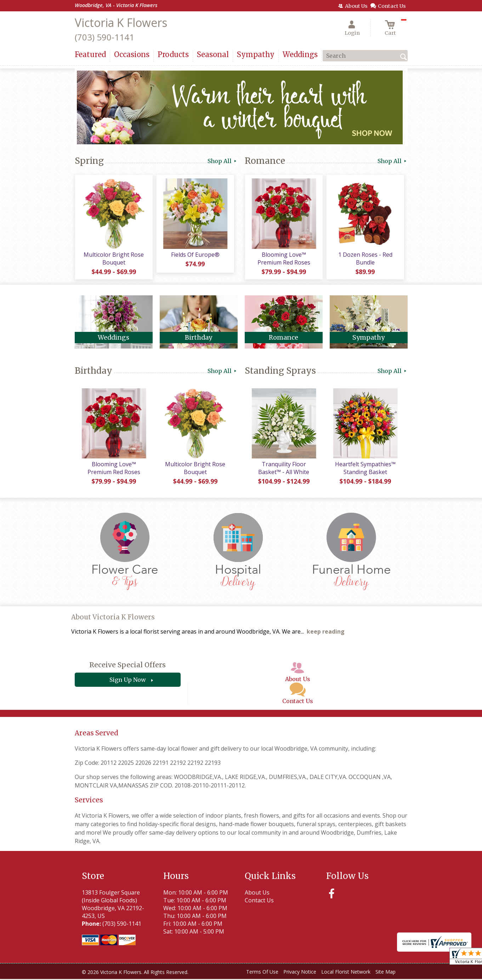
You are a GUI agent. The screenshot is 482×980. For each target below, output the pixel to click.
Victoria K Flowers (121, 23)
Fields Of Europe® (195, 255)
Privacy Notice (300, 973)
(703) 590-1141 (104, 37)
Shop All (223, 161)
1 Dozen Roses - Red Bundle (365, 259)
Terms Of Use (262, 973)
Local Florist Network (346, 973)
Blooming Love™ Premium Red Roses (283, 259)
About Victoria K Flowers (113, 618)
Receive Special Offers (127, 666)
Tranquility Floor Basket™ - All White (284, 469)
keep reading (326, 633)
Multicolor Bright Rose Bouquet (114, 259)
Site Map (385, 973)
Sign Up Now (128, 681)
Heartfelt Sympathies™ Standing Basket (365, 469)
